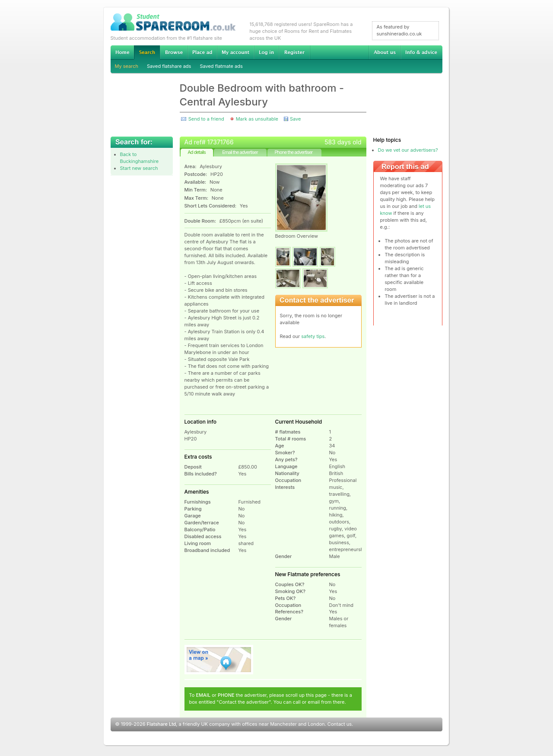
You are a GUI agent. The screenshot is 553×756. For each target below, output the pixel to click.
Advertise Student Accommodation (202, 52)
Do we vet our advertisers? (408, 150)
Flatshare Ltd (162, 724)
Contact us (340, 724)
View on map (219, 660)
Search (147, 53)
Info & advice (421, 52)
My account (235, 52)
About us (385, 52)
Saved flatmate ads (221, 66)
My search (127, 66)
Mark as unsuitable (257, 119)
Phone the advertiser (293, 152)
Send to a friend (206, 119)
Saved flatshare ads (169, 66)
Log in (266, 52)
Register (294, 52)
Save (295, 119)
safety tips (313, 336)
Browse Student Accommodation (174, 52)
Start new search (139, 168)
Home (122, 52)
